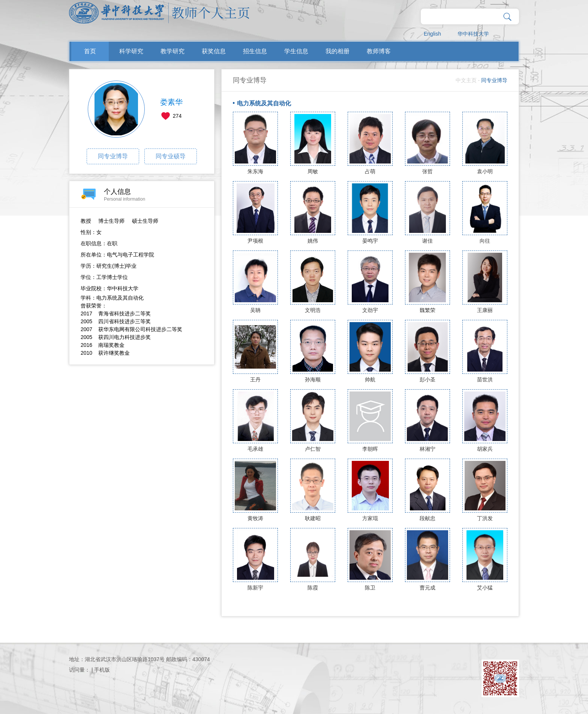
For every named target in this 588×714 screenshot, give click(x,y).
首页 (90, 51)
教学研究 (172, 51)
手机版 (102, 670)
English (432, 34)
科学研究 (131, 51)
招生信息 (255, 51)
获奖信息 (214, 51)
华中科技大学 (473, 34)
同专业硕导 (171, 156)
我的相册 (337, 51)
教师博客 (379, 51)
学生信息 (296, 51)
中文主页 (466, 80)
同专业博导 (113, 156)
